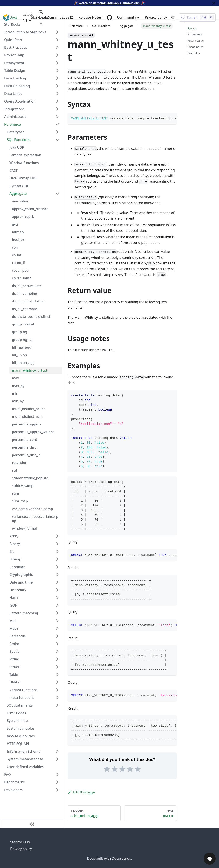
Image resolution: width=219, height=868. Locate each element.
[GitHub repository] (109, 18)
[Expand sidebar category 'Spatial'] (57, 651)
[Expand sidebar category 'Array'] (57, 536)
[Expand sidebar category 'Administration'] (57, 117)
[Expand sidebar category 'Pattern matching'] (57, 613)
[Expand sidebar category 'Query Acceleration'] (57, 101)
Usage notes (195, 47)
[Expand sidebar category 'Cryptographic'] (57, 575)
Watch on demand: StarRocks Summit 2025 (109, 3)
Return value (195, 41)
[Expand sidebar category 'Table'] (57, 674)
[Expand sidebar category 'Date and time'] (57, 582)
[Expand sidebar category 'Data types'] (57, 132)
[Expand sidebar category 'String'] (57, 659)
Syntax (192, 28)
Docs (13, 17)
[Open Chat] (210, 859)
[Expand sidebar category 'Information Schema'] (57, 751)
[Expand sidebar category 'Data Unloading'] (57, 86)
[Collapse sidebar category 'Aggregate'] (57, 194)
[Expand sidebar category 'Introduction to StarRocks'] (57, 32)
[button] (34, 698)
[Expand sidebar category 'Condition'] (57, 567)
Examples (194, 53)
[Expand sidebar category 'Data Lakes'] (57, 94)
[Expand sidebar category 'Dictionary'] (57, 590)
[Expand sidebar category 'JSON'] (57, 605)
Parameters (195, 34)
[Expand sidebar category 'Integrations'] (57, 109)
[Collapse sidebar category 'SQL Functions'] (57, 140)
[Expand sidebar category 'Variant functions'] (57, 690)
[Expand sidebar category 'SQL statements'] (57, 705)
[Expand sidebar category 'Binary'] (57, 544)
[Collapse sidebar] (32, 824)
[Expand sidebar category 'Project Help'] (57, 55)
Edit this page (81, 792)
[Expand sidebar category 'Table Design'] (57, 70)
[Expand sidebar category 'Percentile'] (57, 636)
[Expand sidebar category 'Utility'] (57, 682)
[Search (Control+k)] (197, 18)
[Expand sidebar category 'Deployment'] (57, 63)
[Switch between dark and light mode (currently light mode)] (173, 18)
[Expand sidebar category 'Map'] (57, 621)
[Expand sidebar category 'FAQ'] (57, 774)
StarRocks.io (20, 842)
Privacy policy (156, 17)
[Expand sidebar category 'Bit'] (57, 551)
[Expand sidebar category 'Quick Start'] (57, 40)
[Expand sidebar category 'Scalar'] (57, 644)
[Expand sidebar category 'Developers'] (57, 790)
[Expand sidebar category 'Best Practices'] (57, 47)
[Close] (214, 3)
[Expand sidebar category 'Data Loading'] (57, 78)
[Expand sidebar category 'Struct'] (57, 667)
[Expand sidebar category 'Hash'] (57, 598)
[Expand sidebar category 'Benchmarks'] (57, 782)
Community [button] (127, 17)
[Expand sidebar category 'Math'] (57, 628)
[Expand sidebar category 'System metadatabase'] (57, 759)
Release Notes (90, 17)
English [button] (45, 15)
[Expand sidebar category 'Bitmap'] (57, 559)
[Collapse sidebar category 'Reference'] (57, 124)
